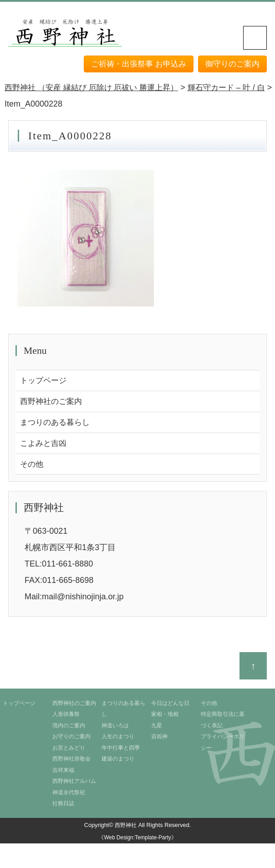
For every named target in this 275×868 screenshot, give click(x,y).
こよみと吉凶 (45, 445)
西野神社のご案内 (53, 402)
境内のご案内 (69, 728)
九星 (157, 728)
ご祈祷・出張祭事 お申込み (133, 64)
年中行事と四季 (121, 750)
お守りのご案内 (71, 739)
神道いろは (115, 728)
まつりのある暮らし (57, 424)
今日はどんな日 (170, 705)
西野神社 (126, 828)
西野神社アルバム (74, 784)
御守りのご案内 (231, 64)
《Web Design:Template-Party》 (137, 840)
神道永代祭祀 (69, 795)
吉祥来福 (63, 772)
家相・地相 (165, 717)
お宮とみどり (69, 750)
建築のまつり (118, 761)
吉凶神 (159, 739)
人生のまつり (118, 739)
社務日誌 (63, 806)
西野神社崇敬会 (71, 761)
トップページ (45, 381)
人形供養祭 (66, 717)
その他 (32, 466)
